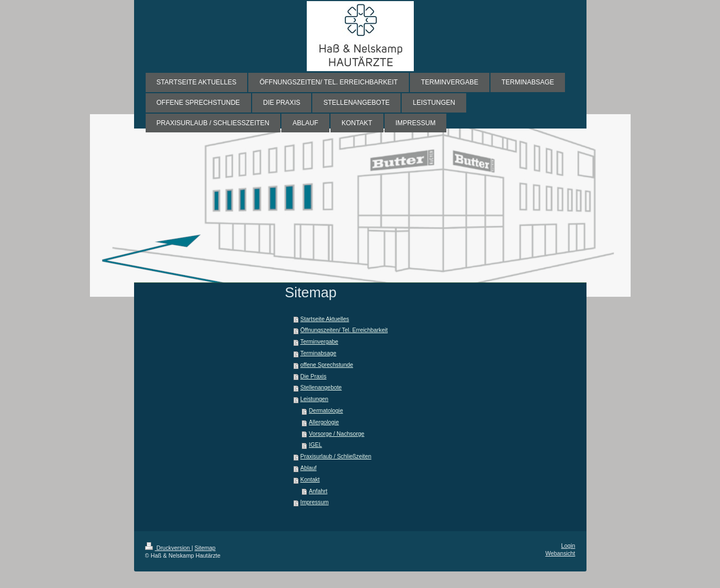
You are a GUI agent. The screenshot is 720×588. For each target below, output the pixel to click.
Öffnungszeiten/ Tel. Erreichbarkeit (344, 330)
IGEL (316, 445)
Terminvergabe (319, 342)
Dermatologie (326, 411)
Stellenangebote (321, 387)
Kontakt (310, 480)
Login (568, 546)
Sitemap (205, 548)
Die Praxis (313, 376)
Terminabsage (318, 353)
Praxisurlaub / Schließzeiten (336, 456)
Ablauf (308, 468)
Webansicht (560, 554)
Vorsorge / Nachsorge (337, 434)
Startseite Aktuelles (324, 319)
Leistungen (314, 399)
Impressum (314, 502)
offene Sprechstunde (327, 365)
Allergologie (324, 422)
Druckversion (168, 548)
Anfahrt (318, 491)
